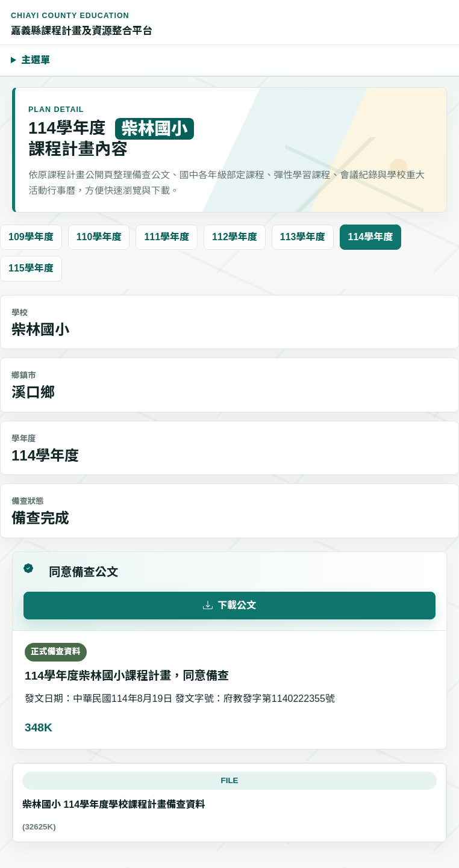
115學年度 (31, 268)
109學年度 (31, 237)
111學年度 (167, 237)
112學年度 (235, 237)
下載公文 (230, 606)
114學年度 (371, 237)
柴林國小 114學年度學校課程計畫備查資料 (114, 804)
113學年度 (303, 237)
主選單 (36, 60)
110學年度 (99, 237)
